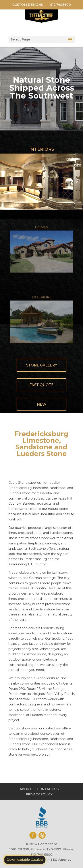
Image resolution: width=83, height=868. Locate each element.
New (42, 404)
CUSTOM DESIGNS (28, 5)
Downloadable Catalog (25, 860)
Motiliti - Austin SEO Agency (47, 860)
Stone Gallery (42, 365)
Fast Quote (41, 385)
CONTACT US (48, 789)
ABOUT (26, 789)
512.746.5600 (61, 5)
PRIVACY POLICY (39, 794)
